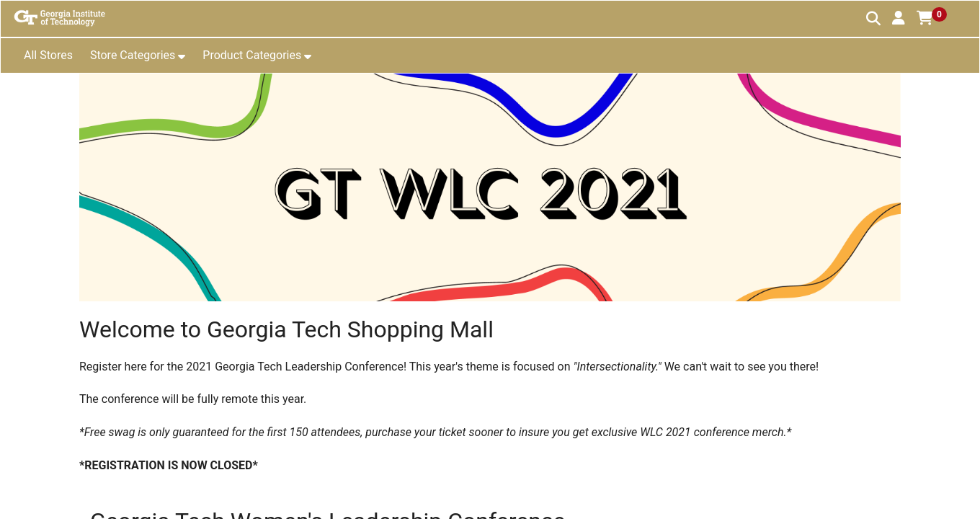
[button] (899, 18)
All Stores (48, 55)
